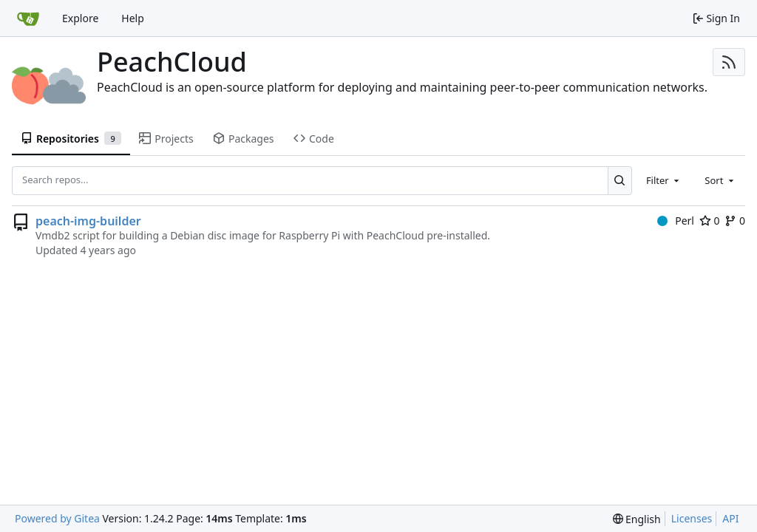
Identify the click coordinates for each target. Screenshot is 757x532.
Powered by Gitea (57, 518)
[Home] (28, 18)
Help (133, 18)
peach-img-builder (88, 221)
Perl (676, 221)
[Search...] (620, 180)
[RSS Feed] (729, 62)
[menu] (637, 519)
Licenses (692, 518)
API (730, 518)
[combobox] (664, 180)
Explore (80, 18)
